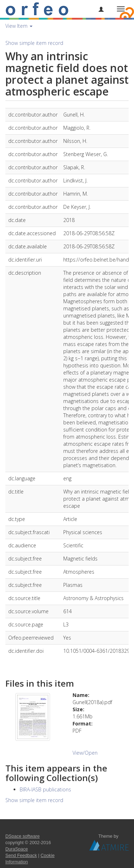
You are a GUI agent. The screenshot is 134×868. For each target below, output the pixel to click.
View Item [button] (19, 26)
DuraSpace (17, 849)
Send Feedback (21, 856)
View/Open (85, 753)
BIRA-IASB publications (45, 789)
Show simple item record (34, 43)
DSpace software (23, 836)
